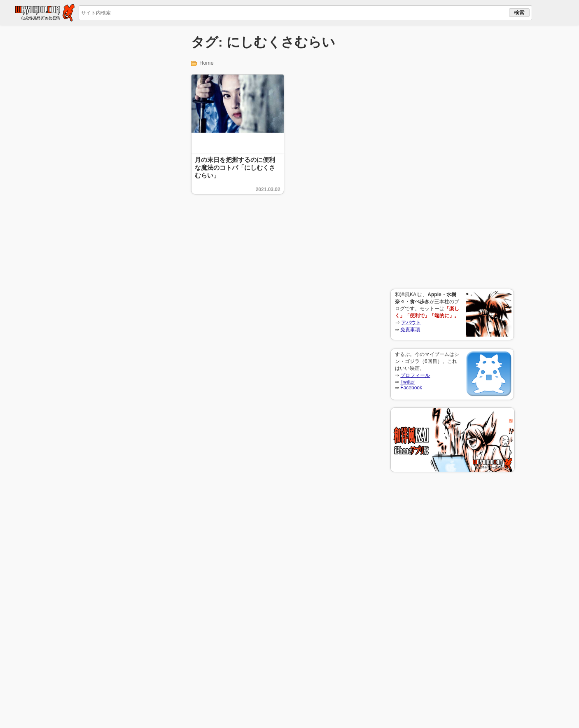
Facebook (411, 388)
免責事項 (410, 330)
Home (207, 63)
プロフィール (415, 375)
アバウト (411, 323)
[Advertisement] (452, 157)
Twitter (407, 382)
